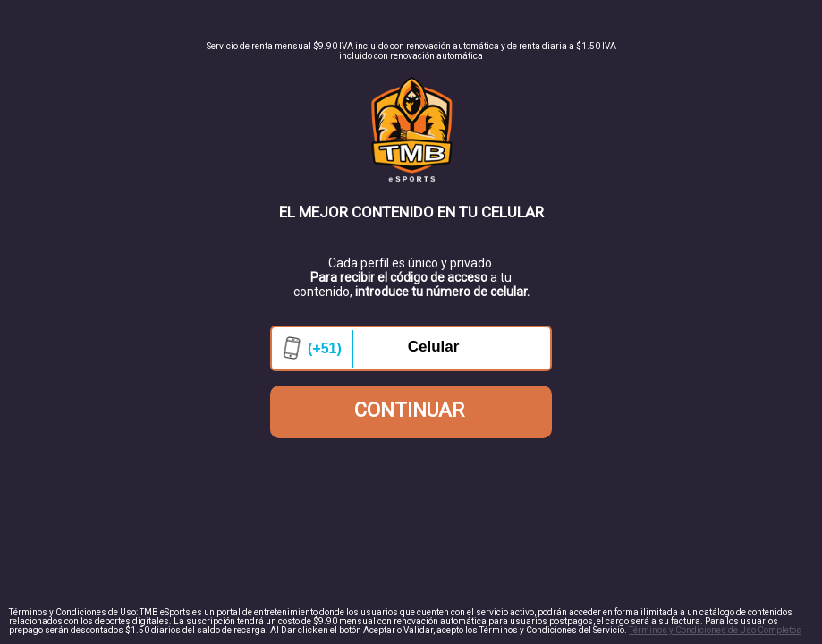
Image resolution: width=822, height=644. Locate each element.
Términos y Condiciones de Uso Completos (715, 630)
